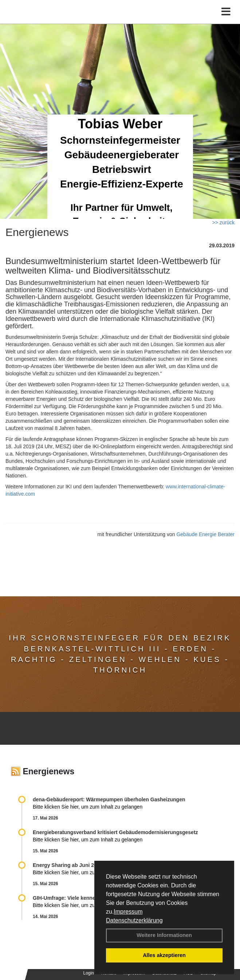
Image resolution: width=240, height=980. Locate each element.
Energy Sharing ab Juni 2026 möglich (78, 865)
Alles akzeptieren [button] (164, 955)
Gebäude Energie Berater (205, 534)
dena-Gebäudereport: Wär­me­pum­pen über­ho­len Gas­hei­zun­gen (109, 799)
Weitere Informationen (164, 935)
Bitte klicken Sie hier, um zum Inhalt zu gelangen (88, 807)
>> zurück (223, 222)
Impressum (128, 912)
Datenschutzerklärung (134, 920)
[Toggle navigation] (226, 12)
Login (89, 973)
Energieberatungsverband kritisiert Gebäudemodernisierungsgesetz (115, 832)
